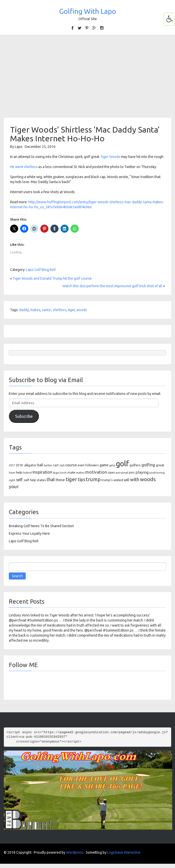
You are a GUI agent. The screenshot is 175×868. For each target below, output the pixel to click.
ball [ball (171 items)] (40, 465)
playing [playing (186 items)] (142, 472)
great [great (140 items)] (160, 465)
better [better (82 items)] (48, 465)
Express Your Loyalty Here (29, 533)
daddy (24, 310)
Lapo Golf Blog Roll (41, 270)
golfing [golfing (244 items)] (148, 465)
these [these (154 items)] (60, 480)
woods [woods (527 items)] (148, 479)
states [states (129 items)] (41, 480)
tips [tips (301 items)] (82, 479)
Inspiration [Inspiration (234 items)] (42, 472)
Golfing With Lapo (87, 11)
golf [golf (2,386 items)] (122, 464)
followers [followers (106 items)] (92, 465)
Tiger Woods (110, 157)
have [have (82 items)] (12, 473)
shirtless (60, 310)
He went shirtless (24, 167)
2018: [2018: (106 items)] (20, 465)
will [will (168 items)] (127, 480)
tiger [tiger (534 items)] (71, 479)
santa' (47, 310)
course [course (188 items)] (71, 465)
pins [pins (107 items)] (132, 472)
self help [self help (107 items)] (30, 480)
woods (82, 310)
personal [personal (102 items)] (122, 472)
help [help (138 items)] (19, 472)
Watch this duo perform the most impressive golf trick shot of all (112, 286)
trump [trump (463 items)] (93, 479)
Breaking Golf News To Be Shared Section (41, 526)
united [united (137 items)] (118, 480)
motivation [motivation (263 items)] (96, 472)
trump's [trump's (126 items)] (107, 480)
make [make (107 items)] (71, 472)
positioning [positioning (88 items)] (157, 473)
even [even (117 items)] (81, 465)
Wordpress (75, 852)
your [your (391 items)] (14, 486)
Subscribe (24, 416)
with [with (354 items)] (135, 479)
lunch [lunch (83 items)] (63, 473)
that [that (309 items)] (51, 479)
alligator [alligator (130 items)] (30, 465)
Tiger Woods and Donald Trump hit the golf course (52, 278)
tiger (71, 310)
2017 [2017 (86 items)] (12, 465)
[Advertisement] (87, 76)
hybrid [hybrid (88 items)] (27, 473)
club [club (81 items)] (62, 465)
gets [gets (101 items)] (112, 465)
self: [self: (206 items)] (20, 480)
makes (35, 310)
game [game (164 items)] (104, 465)
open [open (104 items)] (111, 472)
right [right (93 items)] (12, 480)
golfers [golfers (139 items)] (135, 465)
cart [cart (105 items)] (56, 465)
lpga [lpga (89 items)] (56, 473)
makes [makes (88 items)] (80, 473)
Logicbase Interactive (124, 852)
